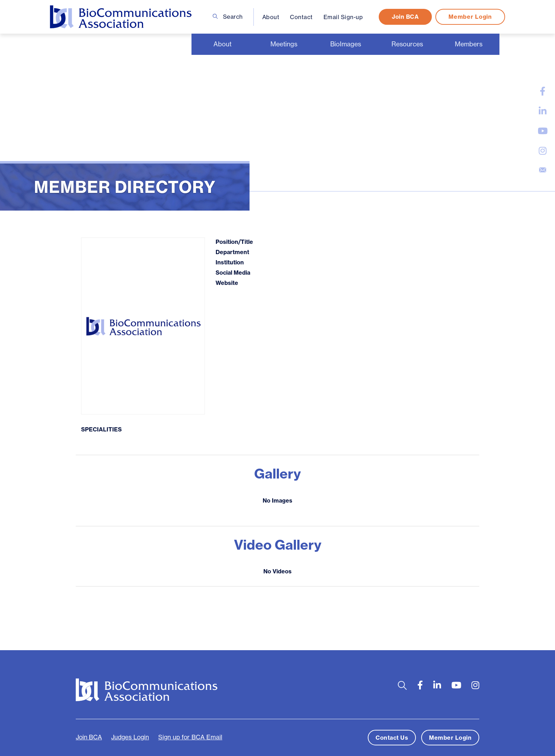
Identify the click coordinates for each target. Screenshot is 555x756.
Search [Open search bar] (228, 17)
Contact (301, 17)
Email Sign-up (343, 17)
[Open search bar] (402, 685)
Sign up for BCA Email (190, 737)
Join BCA (405, 17)
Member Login (470, 17)
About (271, 17)
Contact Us (392, 738)
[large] (543, 91)
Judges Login (130, 737)
